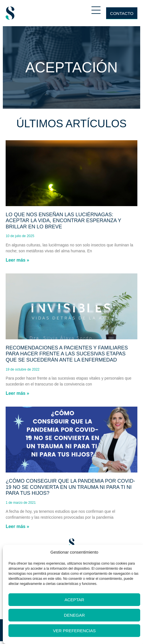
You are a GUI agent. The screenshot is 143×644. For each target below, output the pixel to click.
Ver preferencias (74, 631)
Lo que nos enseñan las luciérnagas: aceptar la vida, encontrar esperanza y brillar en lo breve (63, 221)
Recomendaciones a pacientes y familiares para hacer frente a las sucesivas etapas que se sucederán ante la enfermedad (67, 354)
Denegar (74, 615)
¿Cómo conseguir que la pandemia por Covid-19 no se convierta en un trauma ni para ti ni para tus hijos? (70, 487)
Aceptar (74, 600)
